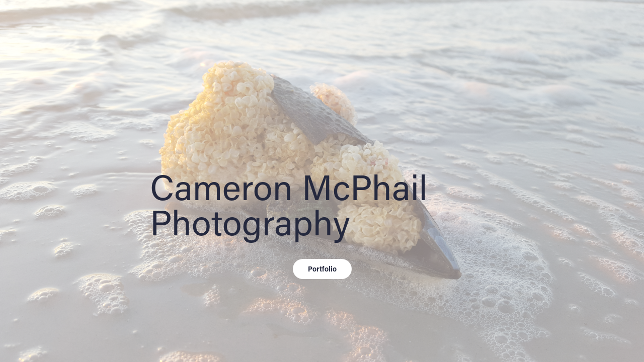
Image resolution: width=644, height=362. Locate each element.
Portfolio (322, 269)
